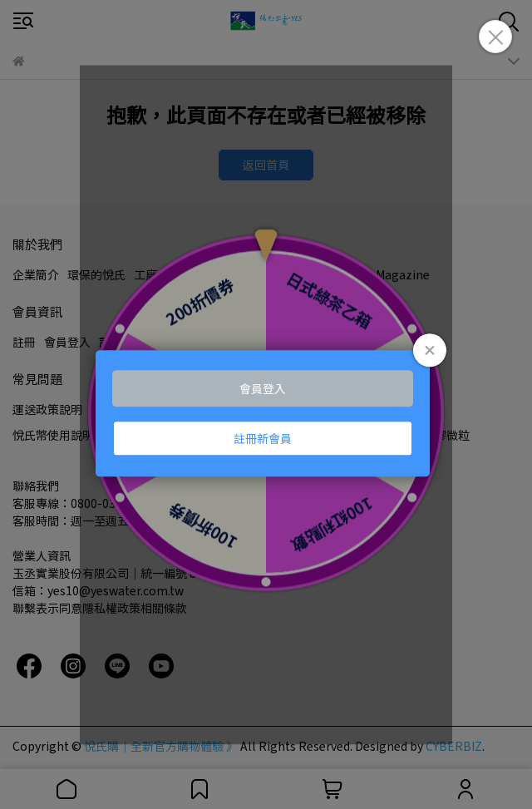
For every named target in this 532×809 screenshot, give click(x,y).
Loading (266, 413)
